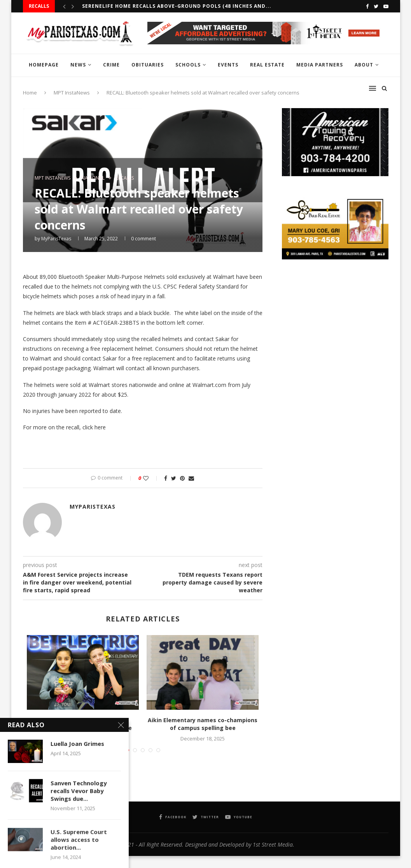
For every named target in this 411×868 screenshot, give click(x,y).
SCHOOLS (188, 65)
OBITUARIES (148, 65)
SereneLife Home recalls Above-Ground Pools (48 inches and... (177, 6)
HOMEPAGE (44, 65)
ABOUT (364, 65)
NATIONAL (93, 178)
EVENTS (228, 65)
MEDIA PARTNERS (320, 65)
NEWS (78, 65)
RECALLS (125, 178)
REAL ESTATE (267, 65)
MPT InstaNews (52, 178)
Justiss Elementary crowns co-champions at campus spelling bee (83, 724)
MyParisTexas (56, 239)
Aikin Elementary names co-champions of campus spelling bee (203, 724)
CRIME (111, 65)
